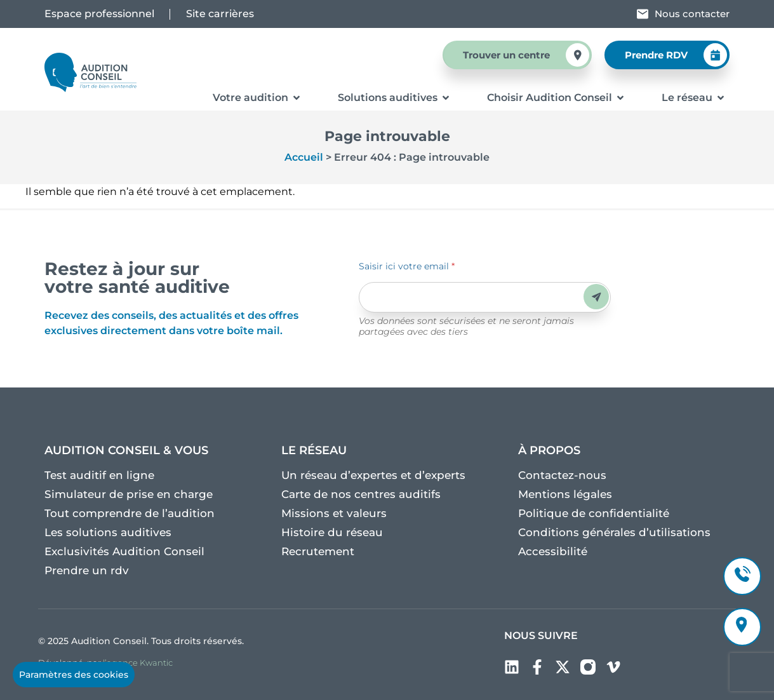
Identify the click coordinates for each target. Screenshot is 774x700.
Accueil (304, 157)
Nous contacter (692, 14)
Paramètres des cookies (74, 675)
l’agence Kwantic (138, 663)
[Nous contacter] (643, 14)
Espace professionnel (99, 14)
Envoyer (597, 297)
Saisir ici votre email (407, 266)
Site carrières (220, 14)
